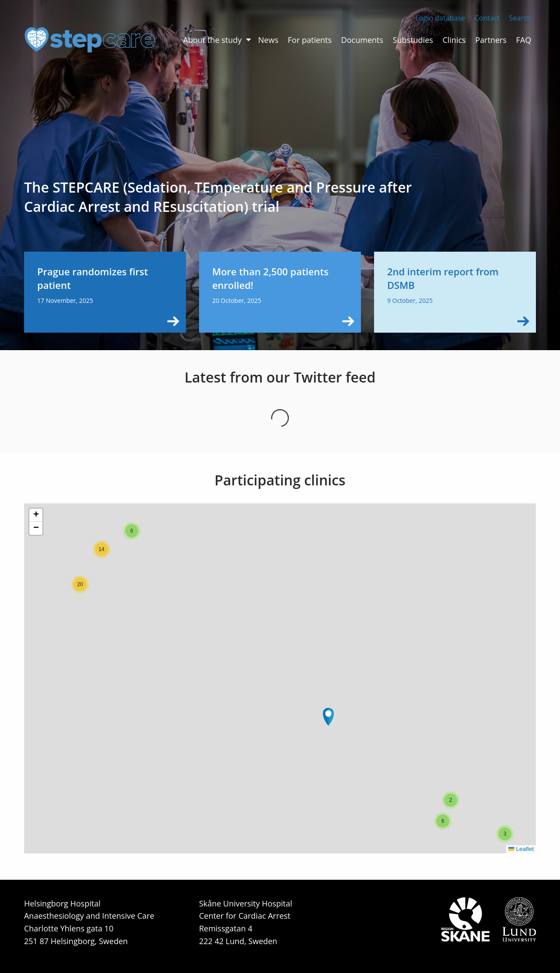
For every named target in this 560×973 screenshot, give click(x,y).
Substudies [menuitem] (413, 40)
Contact (487, 18)
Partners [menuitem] (491, 40)
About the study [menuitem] (213, 40)
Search (520, 18)
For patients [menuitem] (310, 40)
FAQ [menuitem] (524, 40)
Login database (440, 18)
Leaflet (521, 849)
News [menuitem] (268, 40)
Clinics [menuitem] (454, 40)
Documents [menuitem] (362, 40)
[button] (328, 717)
